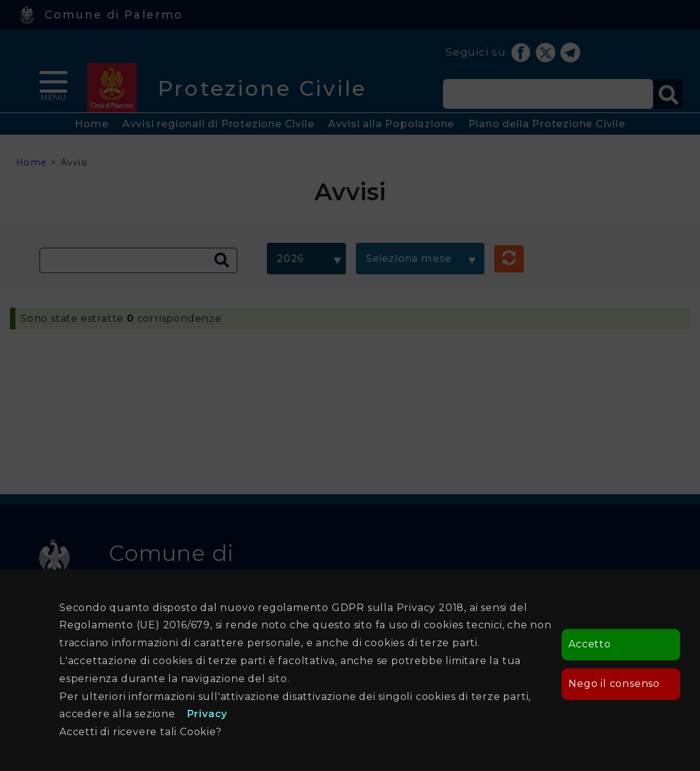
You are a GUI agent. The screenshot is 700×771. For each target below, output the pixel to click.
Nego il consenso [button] (614, 684)
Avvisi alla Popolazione (391, 124)
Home (91, 124)
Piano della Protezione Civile (547, 124)
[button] (509, 259)
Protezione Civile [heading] (262, 88)
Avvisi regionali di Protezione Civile (218, 124)
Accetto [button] (590, 644)
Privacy (208, 714)
